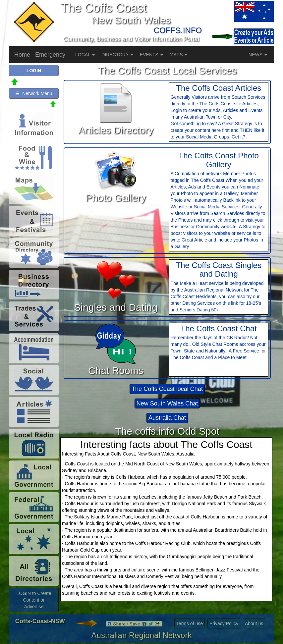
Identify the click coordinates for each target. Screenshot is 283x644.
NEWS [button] (258, 55)
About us (254, 623)
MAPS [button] (179, 55)
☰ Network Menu (34, 93)
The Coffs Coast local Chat (167, 389)
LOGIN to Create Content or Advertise (34, 600)
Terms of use (190, 623)
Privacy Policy (224, 623)
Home (22, 55)
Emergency (50, 55)
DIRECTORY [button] (117, 55)
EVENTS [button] (151, 55)
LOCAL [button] (85, 55)
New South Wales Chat (167, 403)
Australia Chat (167, 418)
